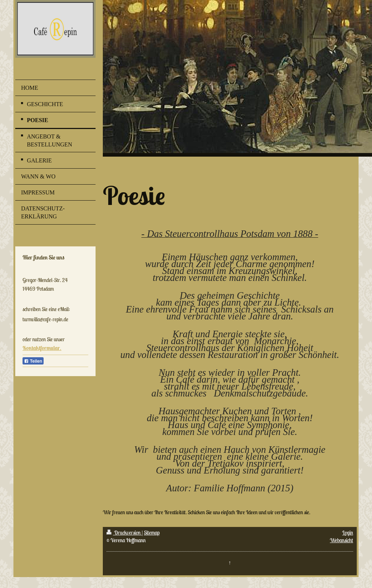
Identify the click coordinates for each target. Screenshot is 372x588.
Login (348, 533)
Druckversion (124, 533)
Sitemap (152, 533)
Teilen (33, 361)
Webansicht (341, 540)
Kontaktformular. (42, 348)
